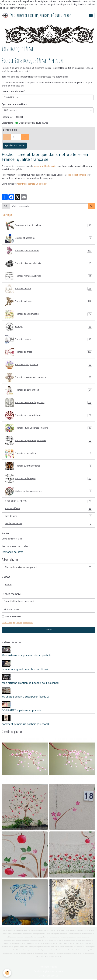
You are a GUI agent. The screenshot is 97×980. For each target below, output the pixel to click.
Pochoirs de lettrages (49, 479)
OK (92, 206)
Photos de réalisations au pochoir (49, 567)
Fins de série (49, 516)
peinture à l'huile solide (45, 166)
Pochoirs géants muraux (49, 314)
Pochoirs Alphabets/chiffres (49, 276)
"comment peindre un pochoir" (32, 184)
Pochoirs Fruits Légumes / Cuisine (49, 428)
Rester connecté (13, 617)
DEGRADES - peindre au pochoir (21, 711)
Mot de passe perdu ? (25, 623)
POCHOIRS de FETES (49, 501)
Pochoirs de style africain (49, 390)
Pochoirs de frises (49, 352)
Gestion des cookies (48, 976)
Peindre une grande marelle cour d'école (25, 669)
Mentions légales (49, 967)
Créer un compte (8, 623)
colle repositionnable (76, 175)
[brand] (37, 15)
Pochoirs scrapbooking (49, 453)
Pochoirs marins (49, 339)
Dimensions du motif (13, 92)
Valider (48, 630)
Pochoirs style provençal (49, 365)
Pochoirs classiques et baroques (49, 377)
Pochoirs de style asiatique (49, 415)
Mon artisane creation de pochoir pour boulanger (31, 683)
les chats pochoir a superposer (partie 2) (26, 697)
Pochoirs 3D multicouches (49, 466)
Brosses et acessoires (49, 238)
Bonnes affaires (49, 509)
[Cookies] (7, 973)
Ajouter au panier (15, 145)
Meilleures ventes (49, 524)
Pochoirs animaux (49, 301)
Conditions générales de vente (48, 971)
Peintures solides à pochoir (49, 226)
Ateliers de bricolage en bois (49, 491)
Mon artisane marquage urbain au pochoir (26, 656)
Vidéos (8, 585)
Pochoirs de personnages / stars (49, 441)
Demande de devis (13, 552)
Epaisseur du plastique (14, 104)
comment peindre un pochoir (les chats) (25, 724)
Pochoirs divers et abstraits (49, 264)
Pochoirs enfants (49, 289)
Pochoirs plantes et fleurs (49, 251)
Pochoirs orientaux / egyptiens (49, 403)
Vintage (49, 327)
